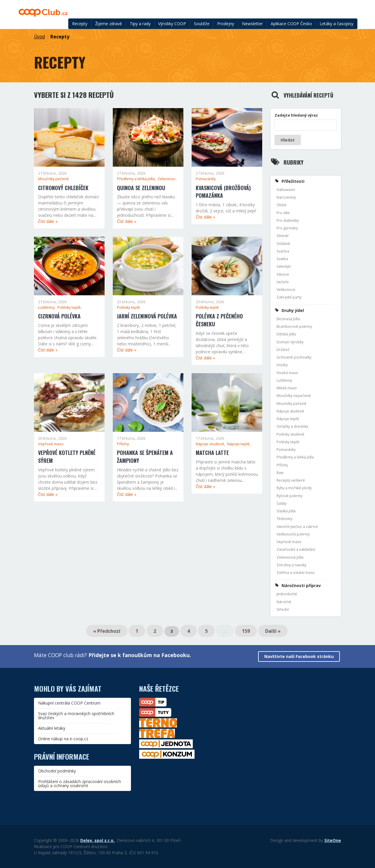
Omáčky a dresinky (292, 426)
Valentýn (284, 266)
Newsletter (252, 24)
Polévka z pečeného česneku (219, 320)
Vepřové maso (51, 444)
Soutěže (202, 24)
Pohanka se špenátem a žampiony (145, 457)
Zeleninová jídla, (172, 179)
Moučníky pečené (53, 179)
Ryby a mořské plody (294, 488)
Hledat (288, 140)
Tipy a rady (140, 24)
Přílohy (123, 444)
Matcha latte (212, 453)
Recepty (80, 24)
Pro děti (283, 213)
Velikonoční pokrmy (293, 534)
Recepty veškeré (291, 480)
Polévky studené (290, 434)
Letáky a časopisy (336, 24)
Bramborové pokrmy (294, 326)
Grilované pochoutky (294, 357)
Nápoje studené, (211, 444)
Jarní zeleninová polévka (147, 316)
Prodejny (226, 24)
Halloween (286, 190)
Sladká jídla (286, 511)
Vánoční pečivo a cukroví (297, 527)
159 (246, 631)
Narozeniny (286, 197)
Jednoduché (287, 594)
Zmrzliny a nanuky (292, 565)
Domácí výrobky (290, 342)
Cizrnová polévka (59, 316)
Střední (283, 609)
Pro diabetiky (288, 220)
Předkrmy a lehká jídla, (137, 179)
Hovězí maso (287, 373)
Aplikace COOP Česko (291, 24)
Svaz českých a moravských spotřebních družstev (76, 716)
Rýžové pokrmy (289, 496)
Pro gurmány (287, 228)
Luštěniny (284, 380)
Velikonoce (286, 290)
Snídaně (283, 244)
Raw (280, 473)
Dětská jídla (286, 334)
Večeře (283, 282)
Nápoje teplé (288, 419)
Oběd (281, 205)
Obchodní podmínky (57, 771)
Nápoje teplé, (239, 444)
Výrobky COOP (172, 24)
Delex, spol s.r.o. (97, 840)
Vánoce (283, 274)
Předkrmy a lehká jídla (295, 457)
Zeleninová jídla (290, 557)
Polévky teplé (128, 307)
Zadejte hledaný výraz (296, 115)
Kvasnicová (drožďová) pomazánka (223, 192)
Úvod (39, 37)
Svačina (283, 251)
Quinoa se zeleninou (141, 188)
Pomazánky (206, 179)
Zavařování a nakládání (296, 549)
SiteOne (333, 840)
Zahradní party (289, 297)
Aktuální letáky (52, 728)
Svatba (282, 259)
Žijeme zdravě (109, 24)
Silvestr (283, 236)
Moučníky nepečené (294, 396)
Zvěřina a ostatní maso (296, 573)
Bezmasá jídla (288, 319)
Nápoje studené (290, 411)
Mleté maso (287, 388)
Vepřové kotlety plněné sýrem (67, 457)
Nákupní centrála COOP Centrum (69, 703)
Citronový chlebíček (63, 188)
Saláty (282, 503)
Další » (273, 631)
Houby (282, 365)
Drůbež (283, 350)
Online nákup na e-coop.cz (63, 739)
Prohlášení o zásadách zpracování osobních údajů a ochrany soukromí (80, 783)
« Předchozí (107, 631)
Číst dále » (48, 221)
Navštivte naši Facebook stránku (299, 656)
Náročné (284, 602)
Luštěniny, (47, 307)
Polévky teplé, (69, 307)
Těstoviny (284, 519)
